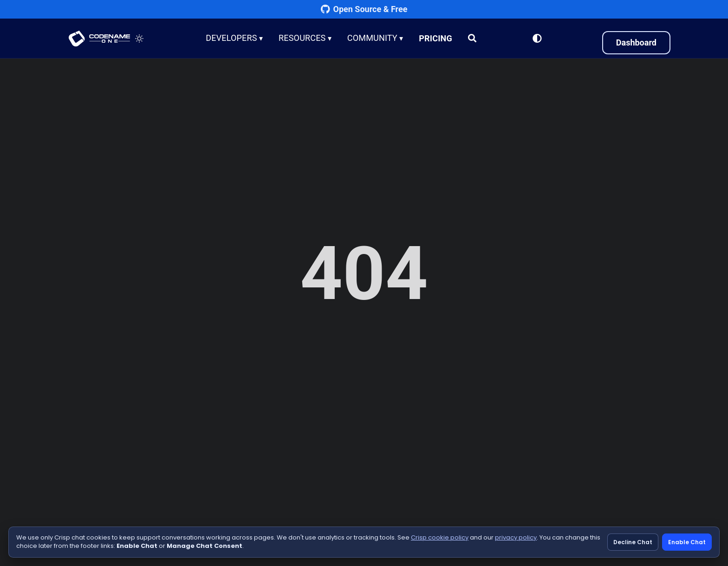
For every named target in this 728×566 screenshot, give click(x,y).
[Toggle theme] (139, 39)
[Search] (473, 39)
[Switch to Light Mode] (537, 39)
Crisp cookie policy (440, 537)
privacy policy (516, 537)
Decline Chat (633, 542)
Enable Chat (687, 542)
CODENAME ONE (99, 39)
